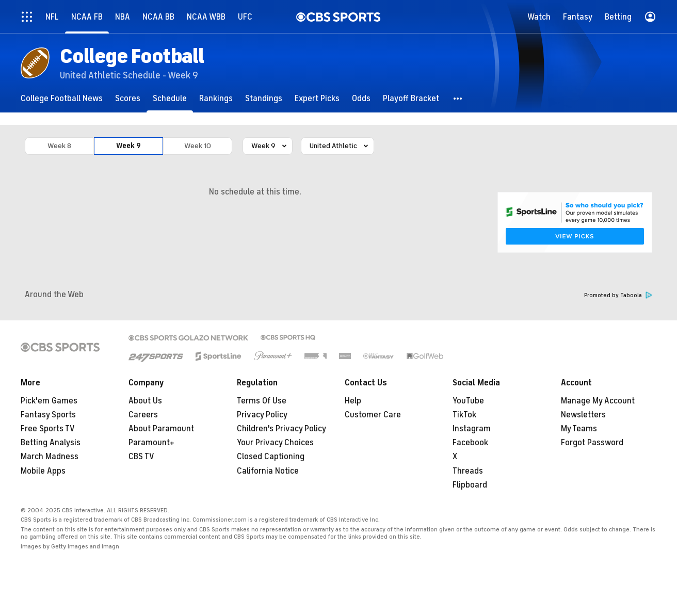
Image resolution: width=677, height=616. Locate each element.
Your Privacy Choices (275, 443)
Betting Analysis (51, 443)
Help (353, 401)
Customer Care (373, 415)
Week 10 (198, 146)
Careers (143, 415)
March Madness (50, 457)
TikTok (464, 415)
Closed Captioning (271, 457)
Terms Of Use (262, 401)
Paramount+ (151, 443)
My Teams (579, 429)
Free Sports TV (48, 429)
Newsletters (583, 415)
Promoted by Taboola (618, 295)
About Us (145, 401)
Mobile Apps (43, 471)
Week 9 (128, 146)
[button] (458, 98)
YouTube (468, 401)
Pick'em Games (49, 401)
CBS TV (141, 457)
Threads (468, 471)
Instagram (472, 429)
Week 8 (59, 146)
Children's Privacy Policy (281, 429)
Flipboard (470, 485)
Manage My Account (598, 401)
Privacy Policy (262, 415)
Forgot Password (592, 443)
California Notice (268, 471)
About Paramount (161, 429)
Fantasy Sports (48, 415)
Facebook (470, 443)
